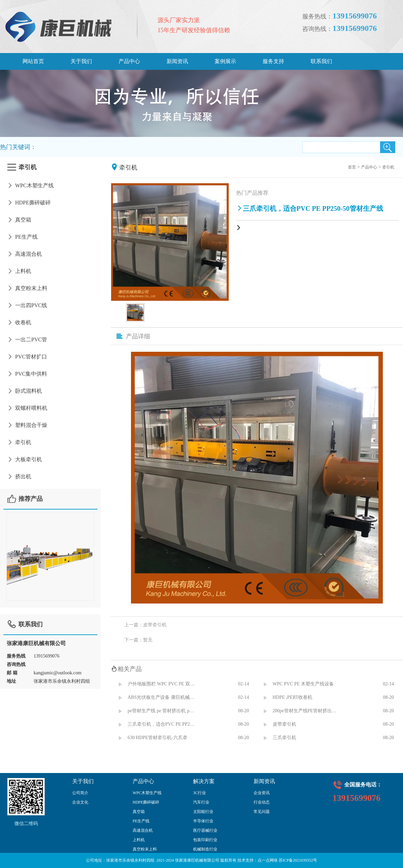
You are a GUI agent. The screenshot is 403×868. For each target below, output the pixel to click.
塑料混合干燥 (27, 425)
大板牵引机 (24, 459)
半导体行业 (203, 821)
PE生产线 (22, 237)
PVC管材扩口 (27, 357)
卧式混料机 (24, 391)
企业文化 (80, 802)
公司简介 (80, 793)
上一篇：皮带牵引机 (145, 625)
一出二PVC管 (27, 340)
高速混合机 (24, 254)
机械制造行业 (205, 849)
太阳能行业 (203, 812)
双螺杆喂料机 (27, 408)
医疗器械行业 (205, 830)
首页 (352, 167)
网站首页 (33, 61)
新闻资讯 (177, 61)
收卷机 (19, 322)
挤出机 (19, 476)
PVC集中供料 (27, 374)
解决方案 (204, 781)
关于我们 (81, 61)
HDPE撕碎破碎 (29, 203)
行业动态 (262, 802)
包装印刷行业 (205, 840)
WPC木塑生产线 (30, 185)
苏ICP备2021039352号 (298, 860)
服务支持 (273, 61)
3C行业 (199, 793)
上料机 (19, 271)
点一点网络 (268, 860)
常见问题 (262, 812)
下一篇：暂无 (138, 640)
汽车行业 (201, 802)
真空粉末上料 (27, 288)
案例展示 (225, 61)
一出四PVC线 (27, 305)
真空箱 (19, 220)
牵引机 (19, 442)
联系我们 (321, 61)
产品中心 (129, 61)
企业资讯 (262, 793)
